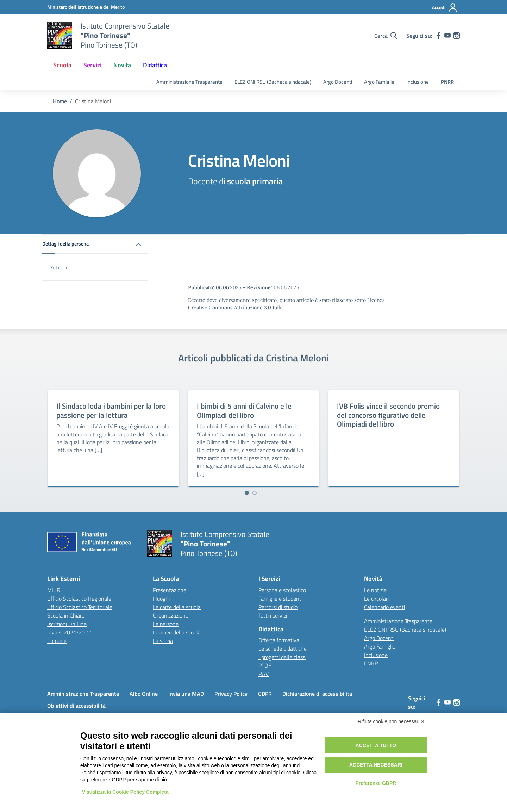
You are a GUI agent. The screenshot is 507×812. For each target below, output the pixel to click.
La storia (163, 641)
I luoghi (161, 599)
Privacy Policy (231, 694)
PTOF (265, 665)
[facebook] (438, 36)
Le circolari (376, 599)
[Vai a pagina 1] (247, 493)
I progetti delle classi (282, 657)
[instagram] (457, 36)
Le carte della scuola (177, 607)
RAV (264, 674)
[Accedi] (445, 7)
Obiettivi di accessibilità (76, 706)
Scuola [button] (62, 65)
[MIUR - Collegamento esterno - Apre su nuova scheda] (86, 7)
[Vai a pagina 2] (255, 493)
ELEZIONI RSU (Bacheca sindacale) (273, 82)
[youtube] (447, 36)
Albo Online (144, 694)
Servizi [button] (92, 65)
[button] (95, 244)
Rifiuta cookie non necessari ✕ (391, 721)
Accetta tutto (376, 745)
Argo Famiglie (379, 82)
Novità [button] (122, 65)
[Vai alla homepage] (60, 36)
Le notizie (375, 590)
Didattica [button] (155, 65)
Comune (57, 641)
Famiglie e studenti (280, 599)
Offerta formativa (279, 640)
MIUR (54, 590)
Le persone (166, 624)
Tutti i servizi (273, 615)
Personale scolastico (282, 590)
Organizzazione (171, 615)
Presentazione (170, 590)
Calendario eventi (384, 607)
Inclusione (418, 82)
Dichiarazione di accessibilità (317, 694)
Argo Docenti (338, 82)
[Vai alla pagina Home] (60, 101)
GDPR (265, 694)
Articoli (59, 267)
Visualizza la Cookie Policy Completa (125, 792)
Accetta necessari (376, 765)
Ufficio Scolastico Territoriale (80, 607)
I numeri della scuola (177, 632)
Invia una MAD (186, 694)
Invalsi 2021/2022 (69, 632)
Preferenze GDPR (376, 783)
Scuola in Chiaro (66, 615)
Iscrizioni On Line (67, 624)
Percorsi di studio (278, 607)
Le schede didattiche (283, 649)
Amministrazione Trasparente (189, 82)
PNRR (447, 82)
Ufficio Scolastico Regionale (79, 599)
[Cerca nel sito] (386, 36)
